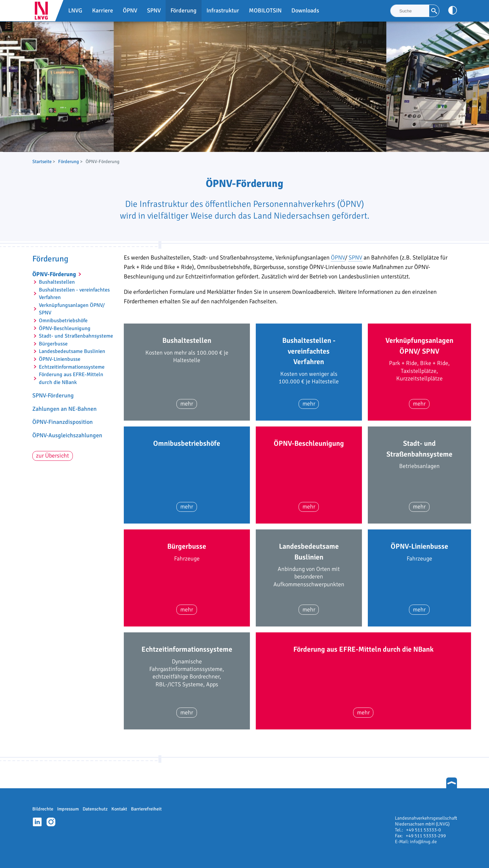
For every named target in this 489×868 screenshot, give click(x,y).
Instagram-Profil (51, 822)
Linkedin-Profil (37, 822)
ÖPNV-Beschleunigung (65, 328)
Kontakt (119, 809)
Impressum (68, 809)
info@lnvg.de (423, 842)
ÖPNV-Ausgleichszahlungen (67, 435)
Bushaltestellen (57, 282)
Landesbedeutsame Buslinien (72, 351)
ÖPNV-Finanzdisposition (63, 422)
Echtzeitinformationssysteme (72, 367)
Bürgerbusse (53, 344)
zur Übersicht (52, 456)
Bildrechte (43, 809)
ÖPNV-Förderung (54, 274)
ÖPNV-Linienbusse (60, 359)
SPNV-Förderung (53, 395)
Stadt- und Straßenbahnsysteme (76, 336)
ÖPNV (338, 258)
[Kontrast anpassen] (453, 10)
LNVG (44, 11)
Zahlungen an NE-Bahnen (65, 409)
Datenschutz (95, 809)
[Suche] (410, 11)
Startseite (42, 161)
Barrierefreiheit (146, 809)
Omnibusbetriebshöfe (63, 321)
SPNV (355, 258)
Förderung (69, 161)
